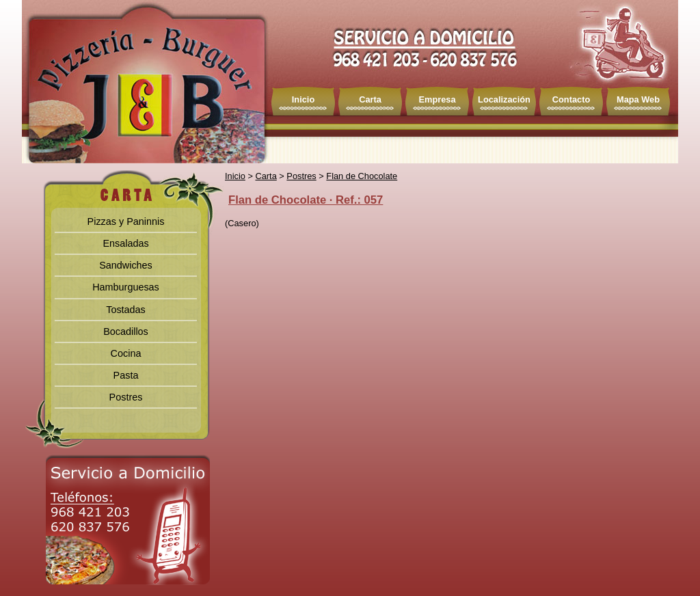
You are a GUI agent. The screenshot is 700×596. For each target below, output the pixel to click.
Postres (126, 397)
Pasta (126, 375)
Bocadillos (126, 331)
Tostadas (126, 310)
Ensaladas (125, 243)
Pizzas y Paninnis (126, 221)
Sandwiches (126, 265)
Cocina (126, 353)
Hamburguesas (126, 287)
